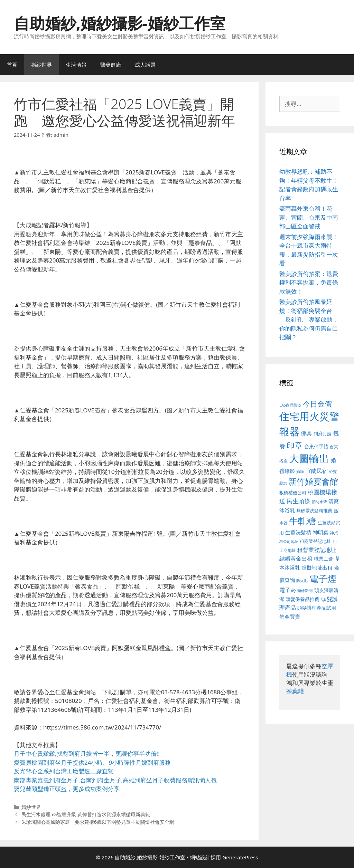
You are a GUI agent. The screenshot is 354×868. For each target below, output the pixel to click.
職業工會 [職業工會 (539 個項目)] (324, 559)
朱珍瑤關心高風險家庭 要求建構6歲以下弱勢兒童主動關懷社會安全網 (98, 822)
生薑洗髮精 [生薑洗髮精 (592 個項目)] (298, 532)
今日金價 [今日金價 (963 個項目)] (317, 404)
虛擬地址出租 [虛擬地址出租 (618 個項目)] (317, 567)
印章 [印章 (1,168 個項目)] (295, 445)
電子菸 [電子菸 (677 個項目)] (288, 590)
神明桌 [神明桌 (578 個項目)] (321, 532)
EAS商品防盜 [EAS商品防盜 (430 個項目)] (290, 405)
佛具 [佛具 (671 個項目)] (306, 433)
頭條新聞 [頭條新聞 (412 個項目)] (305, 591)
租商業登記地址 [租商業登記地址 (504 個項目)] (315, 541)
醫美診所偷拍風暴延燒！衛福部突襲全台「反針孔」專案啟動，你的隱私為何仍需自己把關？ (309, 319)
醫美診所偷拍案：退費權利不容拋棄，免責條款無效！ (309, 283)
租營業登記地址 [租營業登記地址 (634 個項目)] (317, 550)
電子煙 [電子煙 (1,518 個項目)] (323, 579)
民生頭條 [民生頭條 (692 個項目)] (298, 501)
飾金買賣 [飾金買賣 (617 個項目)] (290, 617)
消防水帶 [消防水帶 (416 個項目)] (319, 502)
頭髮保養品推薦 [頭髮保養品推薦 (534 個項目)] (302, 599)
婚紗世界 (41, 65)
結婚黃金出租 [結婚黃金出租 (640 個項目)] (296, 559)
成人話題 (145, 65)
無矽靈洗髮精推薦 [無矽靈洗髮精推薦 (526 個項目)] (314, 511)
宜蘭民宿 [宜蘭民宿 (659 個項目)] (317, 471)
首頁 (12, 65)
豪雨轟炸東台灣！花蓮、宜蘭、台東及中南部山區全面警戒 (309, 217)
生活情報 (76, 65)
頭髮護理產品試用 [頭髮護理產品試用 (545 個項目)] (317, 608)
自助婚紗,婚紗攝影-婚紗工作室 (120, 23)
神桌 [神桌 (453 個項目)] (334, 533)
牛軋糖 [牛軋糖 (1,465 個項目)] (302, 521)
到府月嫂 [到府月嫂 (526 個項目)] (323, 433)
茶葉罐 (295, 691)
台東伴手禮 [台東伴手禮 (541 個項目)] (316, 446)
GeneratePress (240, 857)
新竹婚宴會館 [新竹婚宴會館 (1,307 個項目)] (313, 481)
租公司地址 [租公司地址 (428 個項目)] (289, 541)
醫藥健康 (111, 65)
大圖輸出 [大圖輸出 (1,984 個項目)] (309, 458)
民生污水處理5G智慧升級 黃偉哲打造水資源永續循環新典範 (86, 814)
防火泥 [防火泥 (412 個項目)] (302, 581)
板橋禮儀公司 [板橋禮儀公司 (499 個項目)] (293, 493)
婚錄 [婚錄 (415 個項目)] (300, 471)
